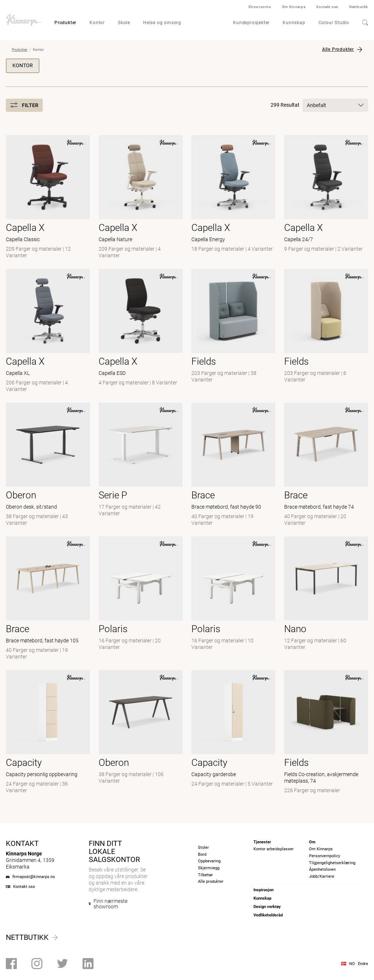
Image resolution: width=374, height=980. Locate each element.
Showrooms (259, 7)
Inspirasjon (264, 890)
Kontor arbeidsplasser (274, 849)
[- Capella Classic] (48, 198)
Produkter (65, 23)
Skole (124, 23)
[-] (233, 599)
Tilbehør (205, 875)
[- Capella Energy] (233, 198)
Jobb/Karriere (322, 876)
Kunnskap (294, 23)
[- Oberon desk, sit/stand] (48, 465)
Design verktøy (267, 907)
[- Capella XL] (48, 331)
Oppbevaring (209, 861)
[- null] (233, 331)
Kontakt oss (327, 7)
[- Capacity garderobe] (233, 733)
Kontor (97, 23)
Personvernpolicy (325, 856)
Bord (202, 854)
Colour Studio (334, 23)
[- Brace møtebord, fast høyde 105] (48, 599)
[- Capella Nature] (141, 198)
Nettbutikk (359, 7)
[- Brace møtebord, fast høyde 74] (326, 465)
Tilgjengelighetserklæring (332, 863)
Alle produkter (211, 882)
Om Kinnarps (294, 7)
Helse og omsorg (162, 23)
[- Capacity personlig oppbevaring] (48, 733)
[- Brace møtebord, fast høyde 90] (233, 465)
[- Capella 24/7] (326, 198)
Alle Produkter (338, 49)
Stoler (203, 848)
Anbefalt (335, 105)
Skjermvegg (209, 868)
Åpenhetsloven (322, 869)
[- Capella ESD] (141, 331)
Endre (363, 964)
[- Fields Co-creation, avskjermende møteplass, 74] (326, 733)
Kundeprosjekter (251, 23)
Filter (24, 105)
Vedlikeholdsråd (268, 915)
